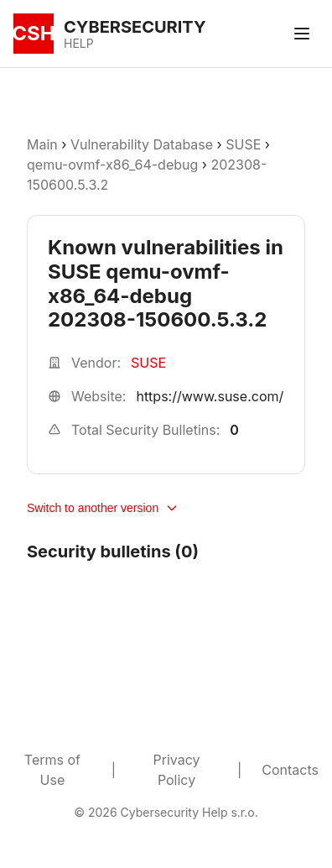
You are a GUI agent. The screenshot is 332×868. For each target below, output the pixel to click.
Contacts (290, 770)
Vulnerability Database (142, 144)
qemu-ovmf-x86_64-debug (112, 165)
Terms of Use (52, 770)
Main (42, 144)
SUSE (243, 144)
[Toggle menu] (302, 34)
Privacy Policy (177, 770)
